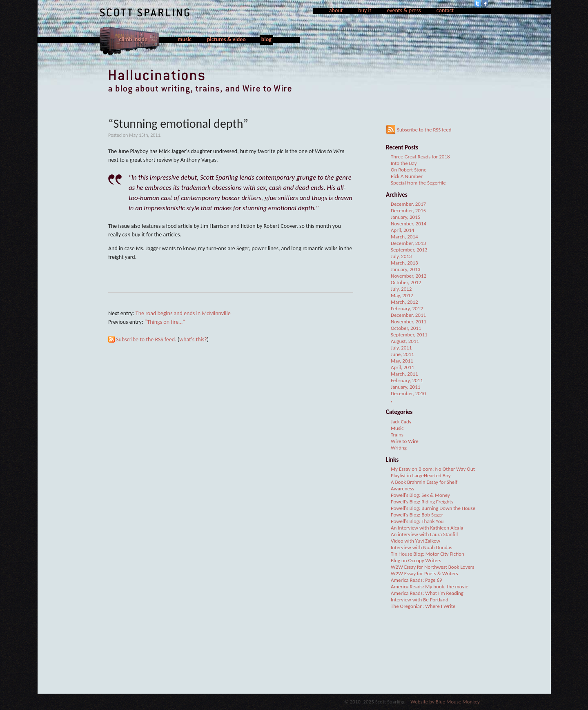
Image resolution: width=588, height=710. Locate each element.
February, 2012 (407, 308)
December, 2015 (408, 210)
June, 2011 (402, 354)
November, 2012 (409, 276)
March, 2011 (404, 374)
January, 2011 (405, 387)
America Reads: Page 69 (416, 580)
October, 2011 (406, 328)
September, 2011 (409, 335)
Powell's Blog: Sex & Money (420, 495)
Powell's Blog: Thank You (417, 521)
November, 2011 (409, 322)
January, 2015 (405, 217)
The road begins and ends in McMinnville (183, 313)
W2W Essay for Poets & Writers (424, 573)
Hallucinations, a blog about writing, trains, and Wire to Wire (294, 82)
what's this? (193, 339)
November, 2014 (409, 224)
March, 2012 (404, 302)
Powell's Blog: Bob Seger (417, 515)
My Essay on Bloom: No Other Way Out (433, 469)
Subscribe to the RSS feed (419, 130)
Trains (397, 435)
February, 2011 (407, 380)
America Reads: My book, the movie (430, 586)
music (185, 39)
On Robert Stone (409, 170)
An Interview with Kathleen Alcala (427, 528)
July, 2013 (401, 256)
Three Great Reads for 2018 (420, 157)
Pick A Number (407, 176)
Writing (399, 448)
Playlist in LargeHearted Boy (421, 475)
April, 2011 (402, 367)
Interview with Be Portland (420, 600)
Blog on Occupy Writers (416, 560)
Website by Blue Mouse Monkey (445, 702)
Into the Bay (404, 163)
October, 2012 (406, 282)
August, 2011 (405, 341)
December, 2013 (408, 243)
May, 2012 (402, 295)
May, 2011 (402, 361)
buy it (365, 10)
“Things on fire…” (165, 322)
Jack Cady (401, 422)
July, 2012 (401, 289)
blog (266, 39)
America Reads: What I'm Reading (427, 593)
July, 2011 (401, 348)
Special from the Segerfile (418, 183)
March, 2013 (404, 263)
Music (397, 428)
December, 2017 (408, 204)
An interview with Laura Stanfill (424, 534)
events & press (404, 10)
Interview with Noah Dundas (421, 547)
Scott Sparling (145, 12)
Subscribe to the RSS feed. (146, 339)
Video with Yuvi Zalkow (415, 541)
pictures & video (226, 39)
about (336, 10)
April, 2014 (402, 230)
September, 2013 (409, 250)
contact (445, 10)
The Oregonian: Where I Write (423, 606)
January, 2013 (405, 269)
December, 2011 (408, 315)
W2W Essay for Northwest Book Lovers (432, 567)
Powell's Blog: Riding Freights (422, 502)
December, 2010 (408, 393)
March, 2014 (404, 237)
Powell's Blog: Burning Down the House (433, 508)
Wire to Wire (405, 441)
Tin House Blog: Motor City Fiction (428, 554)
